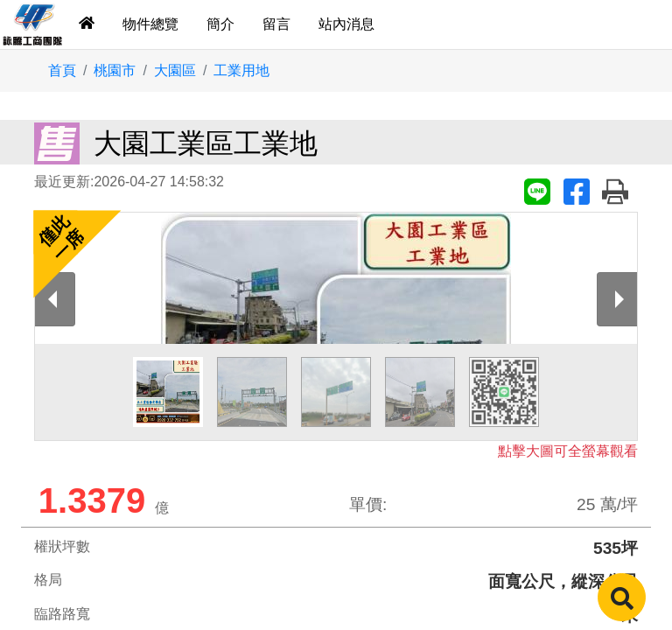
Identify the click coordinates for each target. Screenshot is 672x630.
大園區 (175, 70)
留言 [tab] (276, 24)
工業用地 (241, 70)
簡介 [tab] (220, 24)
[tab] (87, 24)
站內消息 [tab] (346, 24)
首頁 (62, 70)
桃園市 (115, 70)
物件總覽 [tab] (150, 24)
